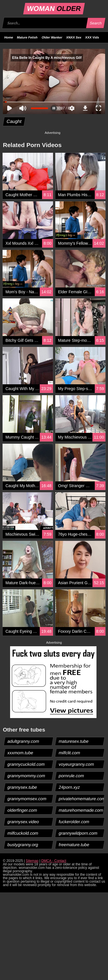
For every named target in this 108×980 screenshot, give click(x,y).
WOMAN (54, 8)
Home (9, 37)
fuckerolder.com (74, 822)
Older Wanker (52, 37)
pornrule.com (71, 776)
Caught (14, 121)
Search (96, 23)
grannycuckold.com (26, 764)
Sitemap (32, 861)
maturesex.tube (73, 741)
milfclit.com (69, 753)
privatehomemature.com (81, 799)
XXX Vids (92, 37)
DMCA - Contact (54, 861)
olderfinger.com (22, 810)
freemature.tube (74, 845)
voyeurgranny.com (76, 764)
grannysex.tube (22, 787)
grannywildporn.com (78, 833)
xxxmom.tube (20, 753)
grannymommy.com (26, 776)
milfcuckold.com (23, 833)
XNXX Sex (74, 37)
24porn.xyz (69, 787)
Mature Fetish (27, 37)
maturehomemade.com (81, 810)
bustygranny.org (23, 845)
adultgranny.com (23, 741)
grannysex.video (23, 822)
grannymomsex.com (27, 799)
